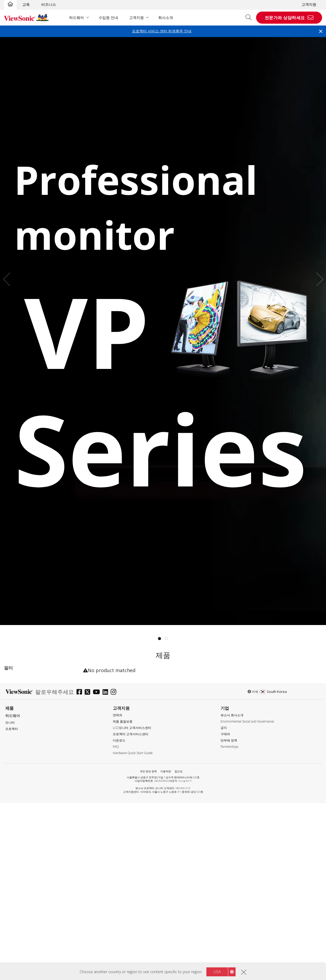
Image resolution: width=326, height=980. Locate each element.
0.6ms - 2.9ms (24, 890)
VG (15, 714)
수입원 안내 (108, 17)
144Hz (18, 847)
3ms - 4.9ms (23, 897)
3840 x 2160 (23, 812)
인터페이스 (18, 918)
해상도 (14, 791)
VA (14, 706)
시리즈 (14, 692)
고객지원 (309, 4)
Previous (8, 279)
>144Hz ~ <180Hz (27, 854)
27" (15, 770)
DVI (15, 932)
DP (15, 939)
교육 (26, 4)
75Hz (17, 840)
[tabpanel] (163, 331)
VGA (16, 925)
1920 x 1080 (23, 798)
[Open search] (250, 18)
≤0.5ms (18, 883)
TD (15, 699)
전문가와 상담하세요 (285, 18)
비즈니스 (49, 4)
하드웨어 (77, 17)
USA (217, 972)
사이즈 (14, 749)
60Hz (17, 833)
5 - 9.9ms (20, 904)
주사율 (14, 827)
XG (15, 735)
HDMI (17, 953)
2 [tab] (167, 639)
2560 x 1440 (23, 805)
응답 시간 (17, 876)
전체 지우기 (66, 679)
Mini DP (19, 946)
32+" (16, 777)
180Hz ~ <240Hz (26, 862)
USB (16, 960)
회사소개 (166, 17)
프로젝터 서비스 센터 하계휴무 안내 (162, 31)
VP (14, 721)
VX (14, 728)
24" (15, 763)
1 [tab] (160, 639)
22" (15, 756)
